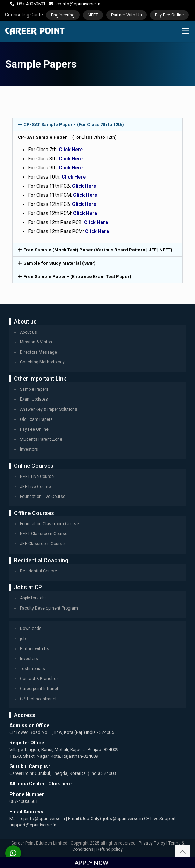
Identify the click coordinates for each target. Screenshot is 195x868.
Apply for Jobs (33, 598)
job (23, 639)
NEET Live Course (37, 477)
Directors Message (38, 352)
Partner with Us (35, 649)
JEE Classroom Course (42, 544)
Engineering (63, 15)
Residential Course (38, 571)
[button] (97, 124)
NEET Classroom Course (44, 534)
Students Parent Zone (41, 439)
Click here (60, 784)
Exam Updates (34, 399)
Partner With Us (127, 15)
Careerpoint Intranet (39, 689)
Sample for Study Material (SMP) (60, 263)
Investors (29, 449)
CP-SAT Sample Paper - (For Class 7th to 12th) (74, 124)
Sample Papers (34, 389)
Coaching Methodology (42, 362)
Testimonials (32, 669)
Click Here (71, 150)
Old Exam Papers (36, 419)
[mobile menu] (186, 31)
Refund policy (110, 849)
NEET (93, 15)
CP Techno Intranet (38, 699)
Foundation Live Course (43, 497)
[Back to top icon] (182, 852)
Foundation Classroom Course (49, 524)
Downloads (31, 629)
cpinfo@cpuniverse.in (78, 4)
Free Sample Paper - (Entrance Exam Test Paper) (77, 276)
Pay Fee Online (169, 15)
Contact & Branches (39, 679)
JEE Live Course (35, 487)
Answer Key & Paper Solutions (49, 409)
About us (28, 332)
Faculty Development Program (49, 608)
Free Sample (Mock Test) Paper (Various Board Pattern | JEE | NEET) (98, 250)
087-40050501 (31, 4)
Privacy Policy (152, 843)
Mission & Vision (36, 342)
